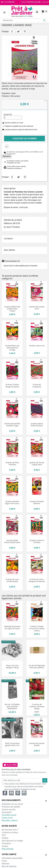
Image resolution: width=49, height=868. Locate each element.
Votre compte (9, 854)
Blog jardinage (8, 849)
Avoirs (4, 861)
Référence (8, 223)
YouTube (11, 793)
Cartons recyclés (9, 809)
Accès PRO (10, 765)
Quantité (8, 115)
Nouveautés (7, 812)
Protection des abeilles (11, 807)
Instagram (24, 793)
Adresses (6, 864)
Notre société (9, 826)
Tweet (18, 32)
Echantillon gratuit (9, 815)
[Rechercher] (24, 20)
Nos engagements (11, 800)
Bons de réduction (9, 866)
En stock (7, 227)
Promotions (6, 843)
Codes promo (7, 818)
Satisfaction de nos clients (12, 804)
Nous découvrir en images (12, 841)
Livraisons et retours (10, 832)
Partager (12, 32)
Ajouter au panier (25, 138)
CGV (4, 835)
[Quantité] (13, 118)
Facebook (5, 793)
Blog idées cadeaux (10, 820)
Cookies (5, 838)
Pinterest (25, 32)
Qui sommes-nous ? (10, 830)
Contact (5, 846)
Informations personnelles (12, 858)
